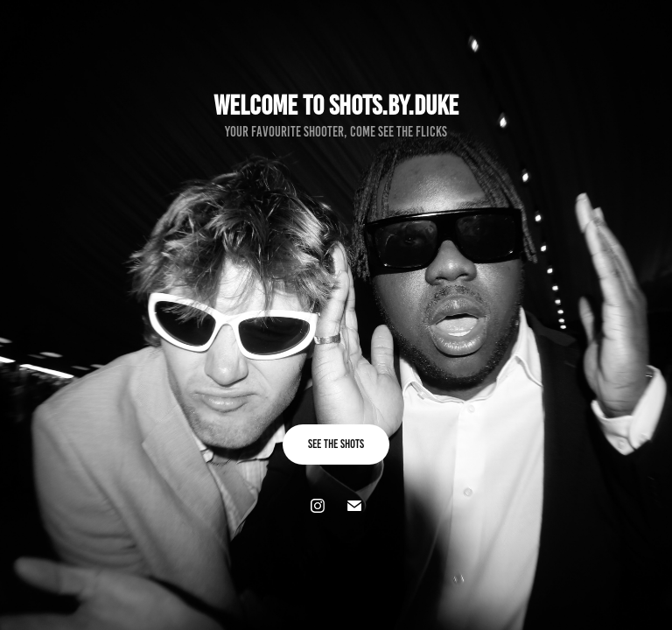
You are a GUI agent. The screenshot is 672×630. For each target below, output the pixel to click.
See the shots (336, 444)
